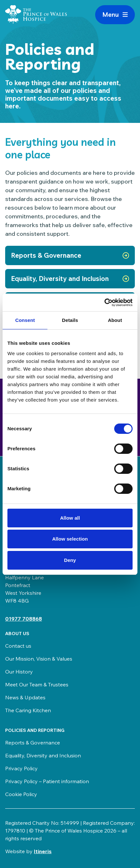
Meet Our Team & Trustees (37, 684)
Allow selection (70, 539)
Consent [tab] (25, 320)
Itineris (43, 851)
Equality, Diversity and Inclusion (43, 755)
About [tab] (115, 320)
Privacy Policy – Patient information (47, 781)
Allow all (70, 518)
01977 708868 (24, 619)
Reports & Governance (33, 743)
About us (17, 634)
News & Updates (25, 697)
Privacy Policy (21, 768)
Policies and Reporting (35, 730)
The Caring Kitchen (28, 710)
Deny (70, 560)
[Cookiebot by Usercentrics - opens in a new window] (104, 303)
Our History (19, 672)
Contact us (18, 646)
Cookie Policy (21, 794)
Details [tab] (70, 320)
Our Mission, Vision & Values (39, 659)
